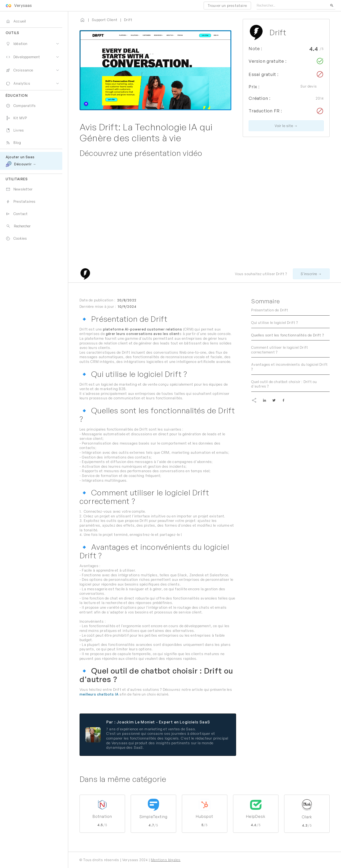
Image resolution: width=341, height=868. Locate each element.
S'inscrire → (311, 274)
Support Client (105, 20)
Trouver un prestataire (227, 6)
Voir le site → (286, 126)
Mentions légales (166, 860)
